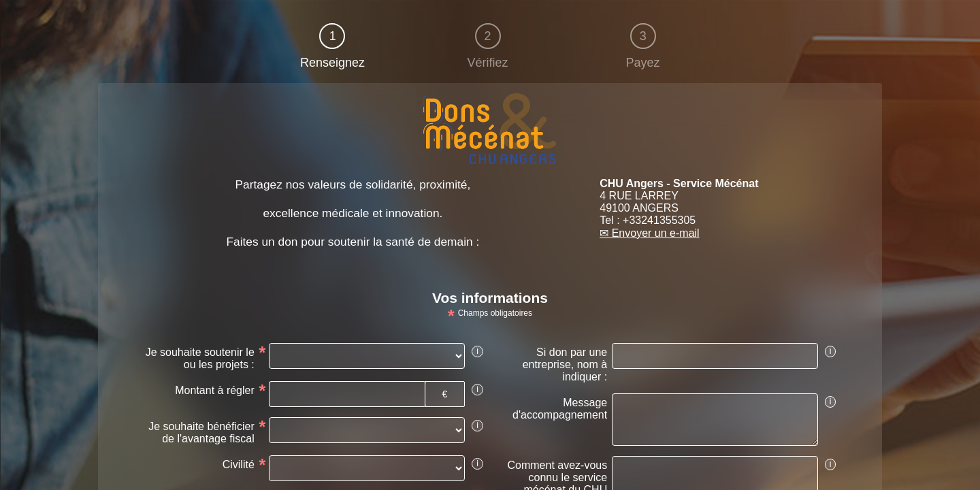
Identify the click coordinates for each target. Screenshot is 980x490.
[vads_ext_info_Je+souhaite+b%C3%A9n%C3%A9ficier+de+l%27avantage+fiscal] (367, 430)
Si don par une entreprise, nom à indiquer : (565, 364)
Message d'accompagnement (560, 409)
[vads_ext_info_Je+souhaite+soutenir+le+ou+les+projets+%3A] (367, 356)
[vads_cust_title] (367, 468)
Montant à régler (215, 390)
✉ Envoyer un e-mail (649, 233)
